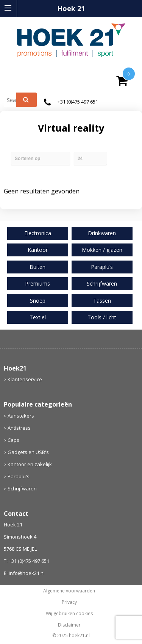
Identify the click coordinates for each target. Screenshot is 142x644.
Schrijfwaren (22, 488)
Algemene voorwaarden (69, 591)
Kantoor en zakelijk (30, 464)
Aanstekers (21, 416)
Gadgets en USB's (28, 452)
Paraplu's (19, 476)
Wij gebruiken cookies (69, 614)
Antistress (19, 428)
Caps (13, 440)
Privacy (69, 602)
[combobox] (13, 100)
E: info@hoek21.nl (24, 573)
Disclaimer (69, 625)
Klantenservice (25, 379)
